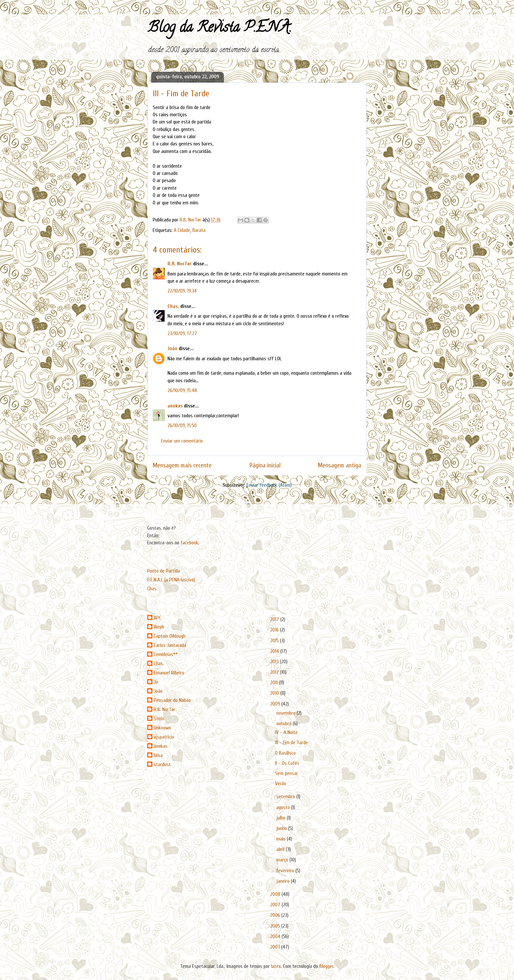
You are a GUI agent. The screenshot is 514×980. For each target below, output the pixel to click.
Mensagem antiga (340, 465)
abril (281, 849)
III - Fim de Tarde (291, 743)
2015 (275, 641)
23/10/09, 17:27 (182, 333)
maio (282, 839)
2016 (275, 630)
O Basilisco (285, 753)
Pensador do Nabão (172, 700)
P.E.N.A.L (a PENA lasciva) (171, 580)
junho (282, 828)
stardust (162, 764)
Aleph (159, 627)
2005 (276, 926)
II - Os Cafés (287, 763)
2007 (276, 905)
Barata (199, 230)
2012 (275, 672)
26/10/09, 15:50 (182, 425)
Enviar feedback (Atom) (269, 485)
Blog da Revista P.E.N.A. (219, 29)
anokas (175, 406)
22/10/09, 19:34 (182, 291)
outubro (285, 724)
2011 (275, 683)
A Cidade (182, 230)
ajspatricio (164, 737)
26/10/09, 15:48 (182, 390)
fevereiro (286, 871)
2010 (275, 693)
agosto (284, 807)
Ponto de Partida (164, 571)
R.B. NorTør (180, 264)
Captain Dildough (170, 636)
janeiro (284, 881)
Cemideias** (166, 654)
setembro (286, 797)
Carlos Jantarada (170, 645)
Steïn (159, 719)
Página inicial (265, 465)
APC (158, 618)
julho (282, 818)
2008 (276, 894)
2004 (276, 936)
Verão (281, 783)
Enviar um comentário (182, 441)
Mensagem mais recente (182, 465)
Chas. (173, 306)
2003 (276, 947)
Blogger (326, 966)
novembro (287, 713)
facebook (189, 543)
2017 (275, 619)
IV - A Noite (286, 732)
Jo (156, 682)
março (283, 860)
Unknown (162, 728)
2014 (275, 651)
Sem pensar (287, 773)
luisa (158, 755)
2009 (276, 704)
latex (276, 966)
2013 (275, 662)
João (172, 349)
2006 (276, 915)
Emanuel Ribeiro (169, 673)
